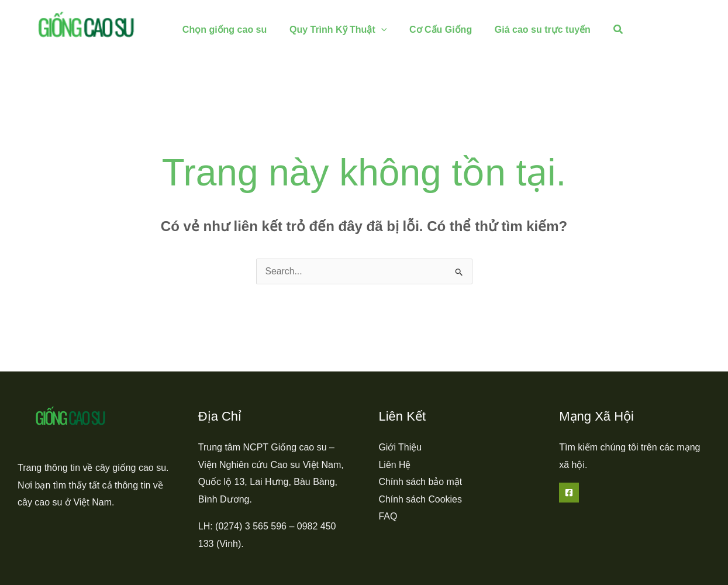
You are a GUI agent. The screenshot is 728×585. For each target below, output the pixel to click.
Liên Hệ (395, 465)
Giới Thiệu (401, 447)
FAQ (388, 517)
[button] (603, 30)
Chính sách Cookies (421, 499)
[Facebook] (569, 493)
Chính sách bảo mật (421, 482)
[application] (375, 30)
